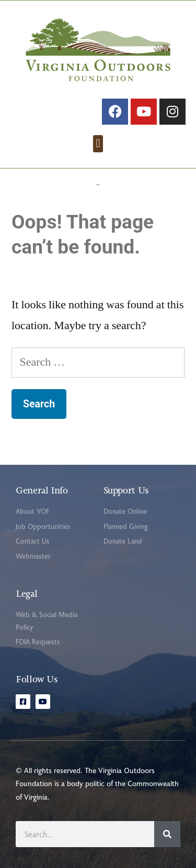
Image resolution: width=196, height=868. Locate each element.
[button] (98, 144)
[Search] (167, 834)
